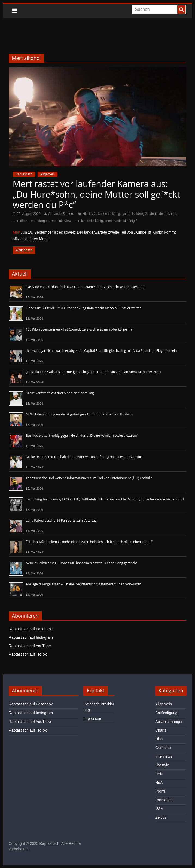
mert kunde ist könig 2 (121, 221)
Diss (159, 739)
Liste (159, 774)
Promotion (164, 800)
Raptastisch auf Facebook (31, 629)
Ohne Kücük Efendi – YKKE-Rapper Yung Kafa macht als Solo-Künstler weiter (83, 308)
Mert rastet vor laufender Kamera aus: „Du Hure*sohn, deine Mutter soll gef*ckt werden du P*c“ (97, 194)
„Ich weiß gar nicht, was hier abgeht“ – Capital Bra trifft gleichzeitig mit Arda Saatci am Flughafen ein (101, 351)
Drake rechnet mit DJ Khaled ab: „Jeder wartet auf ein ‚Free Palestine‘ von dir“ (84, 457)
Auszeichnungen (169, 722)
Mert (153, 214)
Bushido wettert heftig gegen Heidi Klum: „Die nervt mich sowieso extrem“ (82, 435)
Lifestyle (162, 765)
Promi (160, 791)
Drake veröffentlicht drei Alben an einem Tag (60, 393)
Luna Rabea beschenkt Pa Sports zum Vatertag (61, 520)
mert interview (61, 221)
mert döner (21, 221)
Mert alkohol (167, 214)
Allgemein (48, 174)
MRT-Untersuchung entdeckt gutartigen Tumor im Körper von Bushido (79, 414)
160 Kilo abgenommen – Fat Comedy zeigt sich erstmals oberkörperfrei (80, 329)
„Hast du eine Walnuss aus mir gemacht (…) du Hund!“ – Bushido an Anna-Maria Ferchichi (94, 372)
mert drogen (40, 221)
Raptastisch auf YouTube (30, 646)
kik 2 (92, 214)
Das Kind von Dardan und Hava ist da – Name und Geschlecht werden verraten (86, 287)
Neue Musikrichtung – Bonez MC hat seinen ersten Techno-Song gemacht (82, 563)
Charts (161, 730)
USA (159, 809)
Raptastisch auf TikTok (28, 654)
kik (85, 214)
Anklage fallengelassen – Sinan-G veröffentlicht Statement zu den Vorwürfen (84, 584)
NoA (159, 783)
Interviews (164, 756)
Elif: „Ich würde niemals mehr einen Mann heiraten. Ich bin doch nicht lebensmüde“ (89, 542)
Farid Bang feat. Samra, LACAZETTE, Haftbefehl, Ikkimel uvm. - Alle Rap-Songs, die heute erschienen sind (105, 499)
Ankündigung (166, 713)
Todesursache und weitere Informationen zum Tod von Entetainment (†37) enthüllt (89, 478)
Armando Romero (61, 214)
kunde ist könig (109, 214)
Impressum (93, 719)
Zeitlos (161, 817)
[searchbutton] (181, 10)
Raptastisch (24, 174)
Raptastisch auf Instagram (31, 637)
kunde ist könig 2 (135, 214)
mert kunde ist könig (88, 221)
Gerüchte (163, 748)
